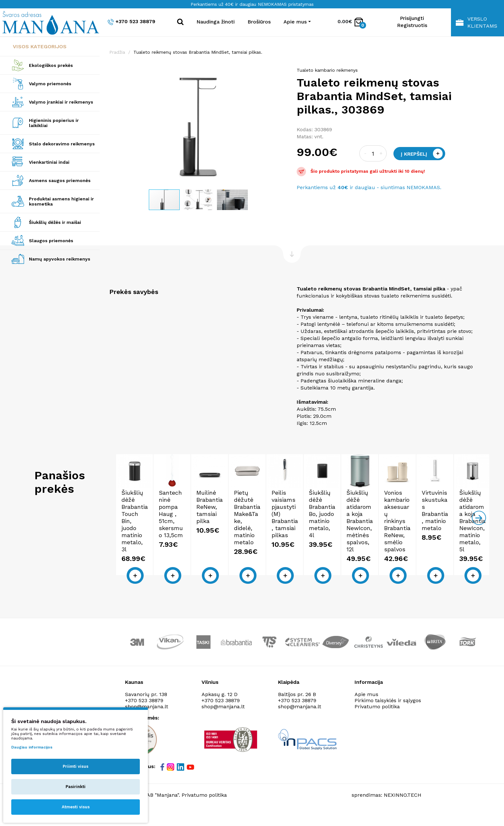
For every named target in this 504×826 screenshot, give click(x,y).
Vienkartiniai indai (49, 162)
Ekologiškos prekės (51, 65)
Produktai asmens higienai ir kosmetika (61, 201)
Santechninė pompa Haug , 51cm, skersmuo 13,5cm (254, 546)
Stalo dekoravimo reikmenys (62, 144)
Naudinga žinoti (216, 22)
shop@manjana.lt (223, 721)
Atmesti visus (76, 807)
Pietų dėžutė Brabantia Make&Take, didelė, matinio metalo (437, 550)
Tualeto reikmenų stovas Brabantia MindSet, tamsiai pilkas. (198, 52)
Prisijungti (412, 18)
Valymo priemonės (50, 84)
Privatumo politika (377, 721)
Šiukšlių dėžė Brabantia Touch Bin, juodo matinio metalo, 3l (159, 550)
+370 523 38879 (131, 22)
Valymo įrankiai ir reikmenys (61, 102)
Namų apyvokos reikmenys (60, 259)
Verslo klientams (477, 22)
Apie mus (366, 709)
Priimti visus (76, 766)
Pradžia (117, 52)
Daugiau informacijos (32, 747)
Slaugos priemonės (51, 241)
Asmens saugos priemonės (60, 180)
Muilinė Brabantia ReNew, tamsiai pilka (347, 546)
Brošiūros (259, 22)
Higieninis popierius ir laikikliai (54, 123)
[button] (281, 73)
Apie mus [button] (295, 22)
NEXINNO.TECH (403, 810)
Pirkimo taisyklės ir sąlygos (388, 715)
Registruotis (412, 25)
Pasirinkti (76, 787)
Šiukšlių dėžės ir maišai (55, 222)
